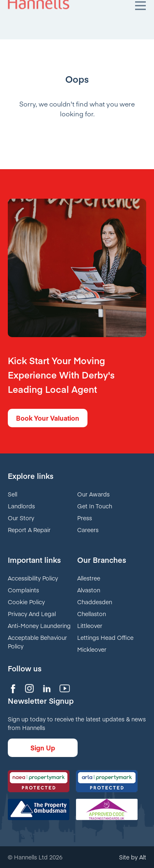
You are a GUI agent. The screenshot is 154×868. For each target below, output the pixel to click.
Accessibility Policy (33, 578)
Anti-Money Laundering (39, 626)
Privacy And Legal (32, 614)
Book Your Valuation (48, 418)
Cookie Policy (26, 602)
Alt (143, 857)
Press (85, 518)
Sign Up (43, 748)
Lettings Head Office (105, 637)
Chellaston (92, 614)
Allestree (89, 578)
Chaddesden (95, 602)
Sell (13, 494)
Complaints (23, 590)
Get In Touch (95, 506)
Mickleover (92, 649)
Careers (88, 530)
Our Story (21, 518)
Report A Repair (29, 530)
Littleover (90, 626)
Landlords (21, 506)
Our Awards (93, 494)
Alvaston (89, 590)
